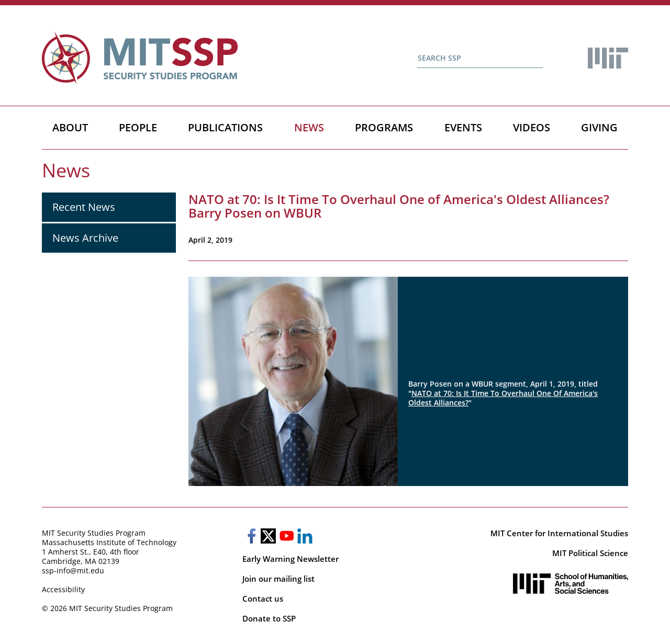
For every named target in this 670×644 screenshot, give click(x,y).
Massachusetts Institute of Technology (109, 542)
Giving (599, 127)
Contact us (263, 598)
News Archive (85, 238)
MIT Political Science (590, 553)
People (138, 127)
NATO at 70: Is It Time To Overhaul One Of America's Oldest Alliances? (503, 398)
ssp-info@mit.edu (73, 570)
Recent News (84, 207)
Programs (384, 127)
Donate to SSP (269, 618)
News (309, 127)
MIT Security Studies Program (94, 533)
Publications (225, 127)
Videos (532, 127)
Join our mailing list (278, 579)
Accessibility (63, 589)
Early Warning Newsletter (291, 559)
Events (463, 127)
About (70, 127)
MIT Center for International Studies (559, 533)
